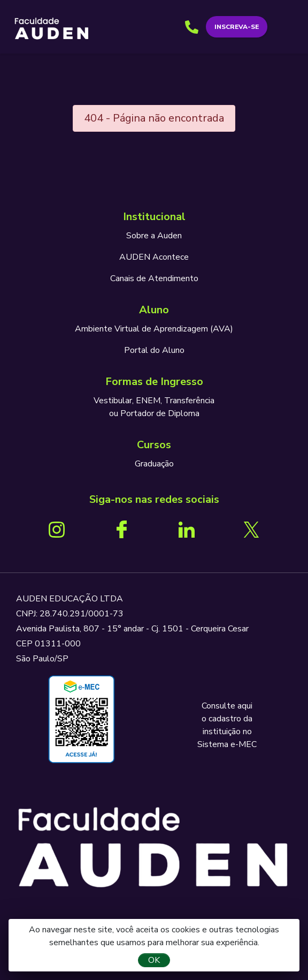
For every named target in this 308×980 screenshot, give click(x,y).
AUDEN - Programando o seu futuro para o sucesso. (52, 29)
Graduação (154, 464)
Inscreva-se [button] (237, 27)
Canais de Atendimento (154, 278)
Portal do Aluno (154, 350)
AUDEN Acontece (154, 257)
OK (154, 960)
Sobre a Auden (154, 236)
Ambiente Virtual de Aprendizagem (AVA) (154, 329)
